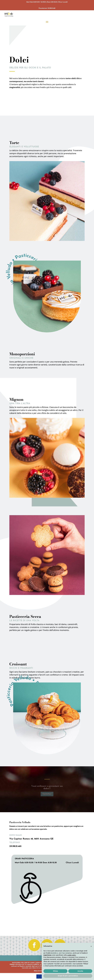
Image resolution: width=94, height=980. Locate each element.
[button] (91, 946)
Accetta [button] (80, 971)
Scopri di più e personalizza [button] (68, 976)
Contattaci (47, 794)
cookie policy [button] (72, 955)
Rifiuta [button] (55, 971)
